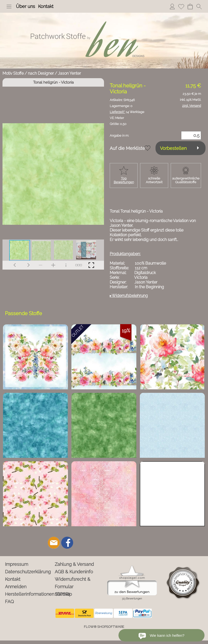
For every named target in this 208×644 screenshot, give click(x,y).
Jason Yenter (69, 73)
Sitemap (63, 594)
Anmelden (172, 6)
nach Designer (41, 73)
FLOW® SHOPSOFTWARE (104, 627)
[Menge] (191, 135)
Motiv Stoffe (13, 73)
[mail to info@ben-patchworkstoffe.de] (54, 543)
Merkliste (181, 6)
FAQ (9, 602)
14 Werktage (127, 112)
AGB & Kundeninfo (74, 572)
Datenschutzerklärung (28, 572)
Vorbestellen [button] (173, 148)
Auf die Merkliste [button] (127, 148)
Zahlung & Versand (74, 564)
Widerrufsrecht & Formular (73, 583)
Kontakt (46, 6)
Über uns (26, 6)
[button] (9, 6)
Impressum (17, 564)
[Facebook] (67, 543)
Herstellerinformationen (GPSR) (29, 594)
